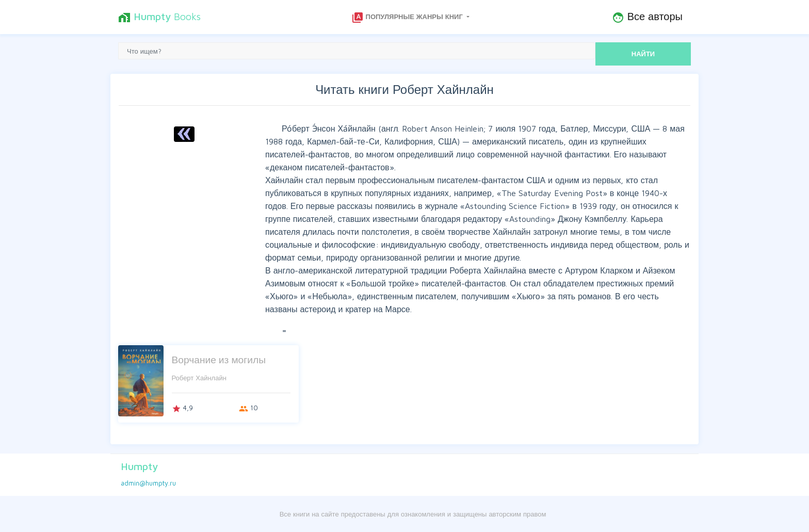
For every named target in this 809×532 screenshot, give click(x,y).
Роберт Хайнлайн (199, 378)
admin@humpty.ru (148, 483)
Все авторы (647, 17)
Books (159, 17)
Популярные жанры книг (408, 18)
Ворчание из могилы (219, 359)
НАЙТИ (643, 54)
